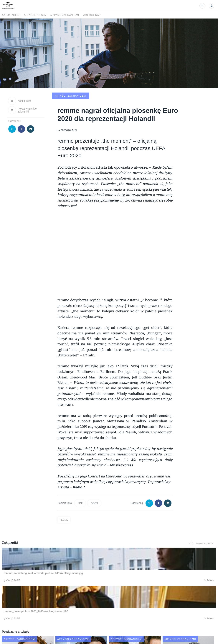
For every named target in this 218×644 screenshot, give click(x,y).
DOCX (94, 475)
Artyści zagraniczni (65, 15)
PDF (80, 475)
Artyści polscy (35, 15)
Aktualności (11, 15)
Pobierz (46, 553)
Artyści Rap (92, 15)
